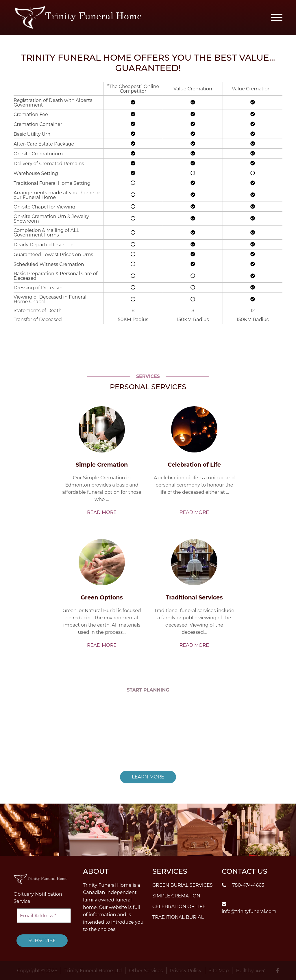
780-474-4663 (243, 885)
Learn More (148, 777)
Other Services (146, 971)
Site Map (219, 971)
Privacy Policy (186, 971)
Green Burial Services (183, 885)
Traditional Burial (178, 917)
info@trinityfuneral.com (249, 908)
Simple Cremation (176, 896)
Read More (102, 512)
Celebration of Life (179, 906)
